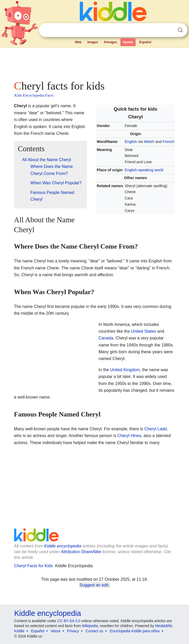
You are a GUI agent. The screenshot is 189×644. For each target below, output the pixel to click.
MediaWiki (164, 626)
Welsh (149, 142)
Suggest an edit (94, 585)
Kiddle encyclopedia (63, 546)
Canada (106, 338)
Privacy (73, 631)
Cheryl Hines (129, 436)
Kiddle (19, 631)
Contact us (94, 631)
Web (78, 42)
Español (145, 42)
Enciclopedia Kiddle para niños (135, 631)
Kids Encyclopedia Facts (34, 95)
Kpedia (128, 42)
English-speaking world (144, 170)
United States (144, 331)
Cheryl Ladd (155, 429)
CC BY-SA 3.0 (69, 621)
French (169, 142)
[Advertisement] (95, 62)
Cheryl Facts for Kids (33, 566)
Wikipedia (90, 626)
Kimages (111, 42)
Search (180, 30)
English (131, 142)
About (56, 631)
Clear (169, 30)
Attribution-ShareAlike (81, 552)
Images (93, 42)
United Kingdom (125, 370)
